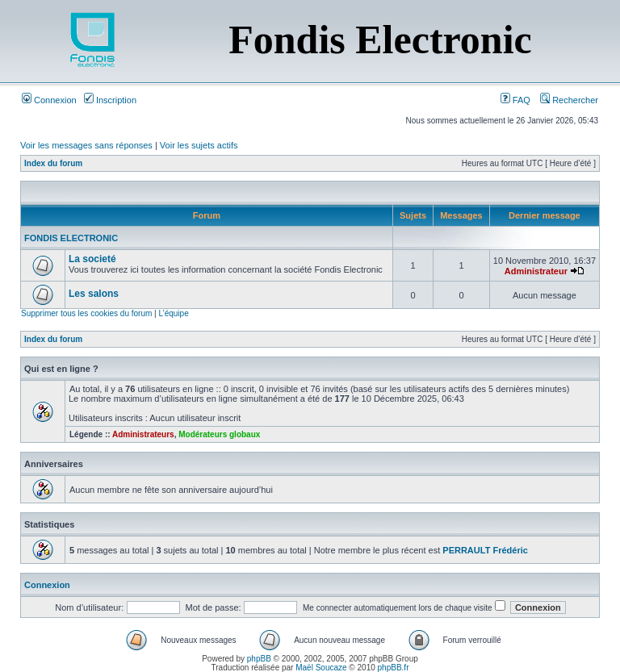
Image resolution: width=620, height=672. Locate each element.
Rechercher (569, 100)
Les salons (94, 294)
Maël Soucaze (321, 668)
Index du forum (53, 163)
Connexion (49, 100)
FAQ (515, 100)
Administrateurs (143, 434)
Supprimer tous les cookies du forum (86, 313)
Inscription (110, 100)
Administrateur (536, 271)
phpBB (259, 659)
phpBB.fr (394, 668)
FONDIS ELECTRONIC (71, 238)
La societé (92, 259)
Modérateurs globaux (219, 434)
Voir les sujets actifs (199, 145)
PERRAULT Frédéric (485, 550)
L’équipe (173, 313)
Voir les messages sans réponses (86, 145)
